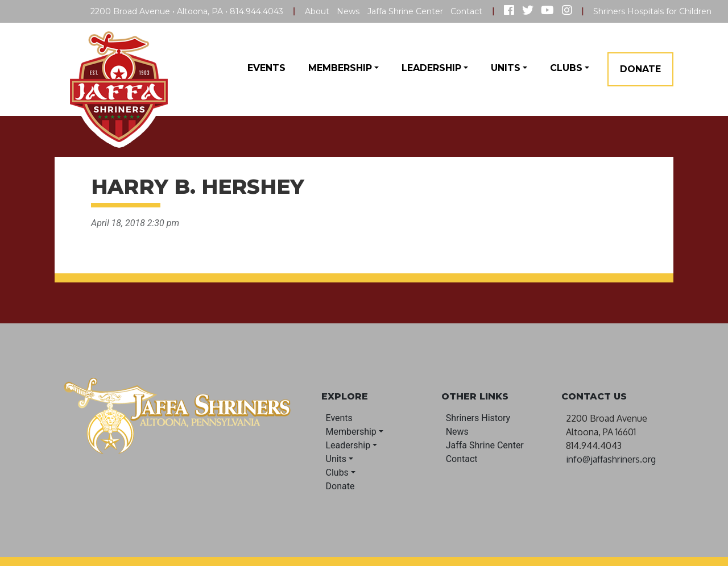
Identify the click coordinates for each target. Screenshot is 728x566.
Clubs (566, 68)
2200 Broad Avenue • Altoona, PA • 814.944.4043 (187, 11)
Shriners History (478, 418)
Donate (640, 69)
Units (506, 68)
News (348, 11)
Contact (466, 11)
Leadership (431, 68)
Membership (340, 68)
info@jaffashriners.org (611, 459)
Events (266, 68)
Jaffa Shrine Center (405, 11)
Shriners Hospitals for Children (652, 11)
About (317, 11)
